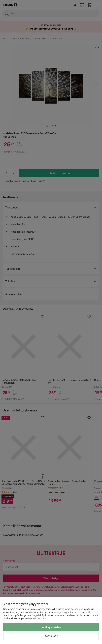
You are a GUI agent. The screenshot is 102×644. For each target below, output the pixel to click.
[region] (51, 620)
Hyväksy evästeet (51, 627)
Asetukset (51, 636)
